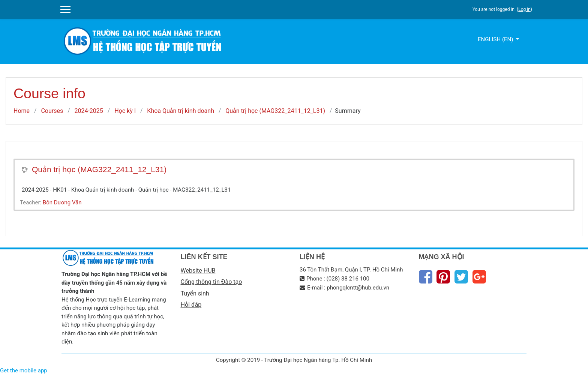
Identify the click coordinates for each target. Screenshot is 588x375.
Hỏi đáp (191, 305)
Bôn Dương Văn (62, 202)
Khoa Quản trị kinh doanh (181, 111)
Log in (524, 9)
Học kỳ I (125, 111)
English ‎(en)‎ (496, 39)
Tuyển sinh (195, 293)
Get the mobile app (24, 370)
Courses (52, 111)
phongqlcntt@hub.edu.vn (358, 288)
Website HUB (198, 271)
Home (22, 111)
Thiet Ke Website (525, 366)
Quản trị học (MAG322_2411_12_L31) (275, 111)
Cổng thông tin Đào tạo (211, 282)
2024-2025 (88, 111)
